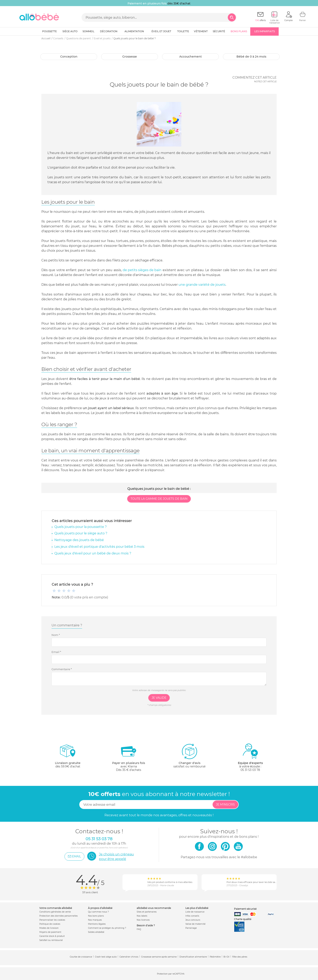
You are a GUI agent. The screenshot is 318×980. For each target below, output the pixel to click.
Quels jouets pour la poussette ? (81, 527)
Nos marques (95, 920)
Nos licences (143, 920)
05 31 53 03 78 (250, 770)
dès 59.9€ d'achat (68, 757)
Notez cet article (265, 81)
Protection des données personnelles (59, 916)
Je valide (159, 698)
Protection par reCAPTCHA (171, 974)
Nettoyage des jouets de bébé (79, 540)
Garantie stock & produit (52, 936)
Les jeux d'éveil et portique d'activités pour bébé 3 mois (99, 547)
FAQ (139, 929)
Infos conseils (192, 916)
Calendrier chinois (129, 957)
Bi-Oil (226, 957)
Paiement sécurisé (245, 909)
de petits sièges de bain (142, 270)
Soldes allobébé (96, 932)
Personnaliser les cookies (52, 920)
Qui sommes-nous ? (98, 912)
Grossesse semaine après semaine (159, 957)
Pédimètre (215, 957)
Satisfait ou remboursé (51, 940)
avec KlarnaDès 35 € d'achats (129, 757)
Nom (56, 635)
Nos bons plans (96, 916)
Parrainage (191, 928)
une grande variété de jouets (202, 285)
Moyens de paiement (50, 932)
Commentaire (62, 669)
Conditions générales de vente (55, 912)
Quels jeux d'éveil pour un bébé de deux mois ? (93, 553)
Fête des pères (240, 957)
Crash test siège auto (106, 957)
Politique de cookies (50, 924)
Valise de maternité (195, 924)
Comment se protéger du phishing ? (107, 928)
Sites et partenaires (147, 912)
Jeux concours (193, 920)
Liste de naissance (195, 912)
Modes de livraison (49, 928)
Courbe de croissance (81, 957)
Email (56, 652)
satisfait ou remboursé (189, 756)
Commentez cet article (255, 78)
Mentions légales (97, 924)
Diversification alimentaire (193, 957)
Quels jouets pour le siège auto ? (81, 533)
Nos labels (142, 916)
